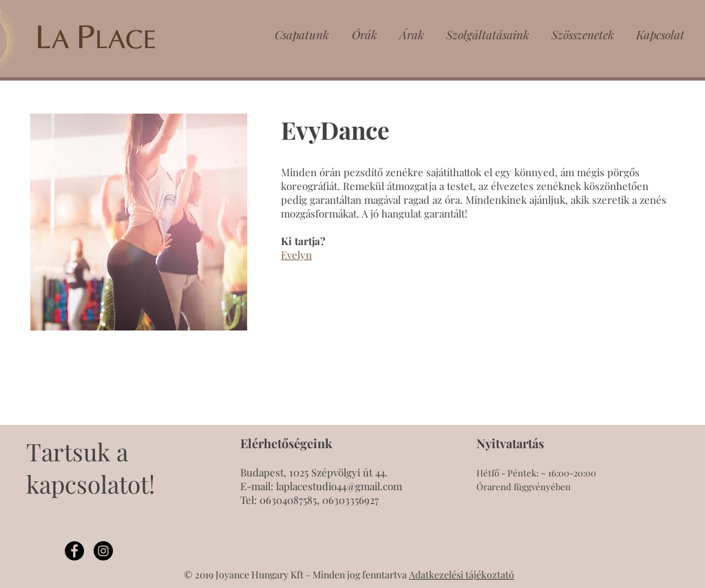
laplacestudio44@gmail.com (339, 486)
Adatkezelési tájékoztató (462, 575)
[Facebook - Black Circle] (74, 551)
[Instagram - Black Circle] (103, 551)
